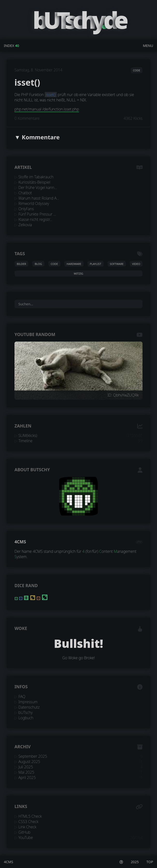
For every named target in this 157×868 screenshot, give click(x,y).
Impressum (28, 702)
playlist (96, 264)
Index (9, 46)
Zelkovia (25, 225)
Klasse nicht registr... (35, 219)
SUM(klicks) (28, 435)
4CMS (20, 542)
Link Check (27, 827)
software (117, 264)
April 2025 (27, 778)
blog (38, 264)
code (136, 70)
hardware (74, 264)
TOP (150, 862)
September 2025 (33, 756)
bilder (21, 264)
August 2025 (29, 762)
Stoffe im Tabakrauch (36, 177)
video (136, 264)
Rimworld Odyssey (34, 203)
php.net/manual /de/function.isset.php (47, 109)
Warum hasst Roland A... (39, 198)
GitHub (24, 832)
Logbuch (26, 718)
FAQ (22, 696)
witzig (79, 273)
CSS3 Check (28, 822)
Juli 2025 (26, 767)
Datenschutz (29, 707)
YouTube (26, 838)
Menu (148, 46)
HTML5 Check (30, 816)
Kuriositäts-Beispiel (34, 182)
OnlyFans (26, 209)
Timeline (25, 441)
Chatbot (25, 193)
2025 (135, 862)
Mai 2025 (26, 772)
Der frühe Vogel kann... (38, 187)
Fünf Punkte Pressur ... (37, 214)
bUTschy (25, 712)
